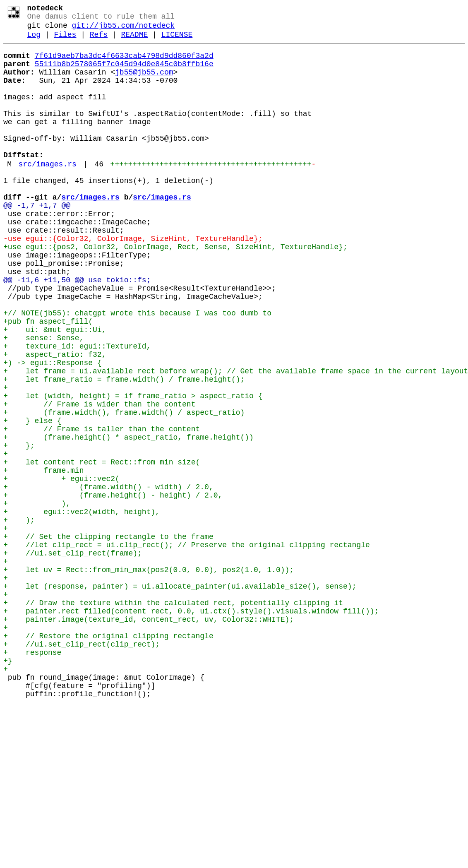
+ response (32, 776)
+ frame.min (43, 558)
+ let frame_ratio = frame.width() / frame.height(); (124, 448)
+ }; (19, 528)
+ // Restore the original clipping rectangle (108, 756)
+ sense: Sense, (43, 399)
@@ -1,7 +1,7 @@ (37, 240)
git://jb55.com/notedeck (123, 30)
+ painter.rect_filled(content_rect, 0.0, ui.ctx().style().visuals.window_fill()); (191, 726)
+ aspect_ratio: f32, (55, 418)
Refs (99, 41)
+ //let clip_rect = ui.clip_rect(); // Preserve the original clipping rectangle (187, 647)
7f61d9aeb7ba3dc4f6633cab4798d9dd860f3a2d (124, 63)
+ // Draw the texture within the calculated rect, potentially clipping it (173, 717)
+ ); (19, 617)
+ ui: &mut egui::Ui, (55, 389)
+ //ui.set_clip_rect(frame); (73, 657)
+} (8, 786)
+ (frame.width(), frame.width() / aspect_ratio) (124, 488)
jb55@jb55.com (144, 83)
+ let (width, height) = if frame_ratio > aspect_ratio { (133, 468)
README (134, 41)
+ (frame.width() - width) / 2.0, (108, 577)
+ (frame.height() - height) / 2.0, (113, 587)
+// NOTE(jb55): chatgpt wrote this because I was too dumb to (137, 369)
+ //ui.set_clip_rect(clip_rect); (82, 766)
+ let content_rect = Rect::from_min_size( (102, 548)
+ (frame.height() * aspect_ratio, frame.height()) (128, 518)
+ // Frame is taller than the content (102, 508)
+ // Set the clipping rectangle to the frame (108, 637)
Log (34, 41)
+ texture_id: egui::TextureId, (77, 409)
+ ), (37, 597)
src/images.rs (47, 193)
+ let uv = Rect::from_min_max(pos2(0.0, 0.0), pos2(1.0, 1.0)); (149, 677)
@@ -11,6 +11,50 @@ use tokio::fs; (77, 329)
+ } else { (32, 498)
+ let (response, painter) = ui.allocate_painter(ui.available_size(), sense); (180, 697)
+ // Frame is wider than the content (99, 478)
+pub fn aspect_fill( (48, 379)
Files (65, 41)
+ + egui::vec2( (61, 567)
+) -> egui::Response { (53, 428)
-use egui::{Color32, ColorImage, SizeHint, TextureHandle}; (133, 279)
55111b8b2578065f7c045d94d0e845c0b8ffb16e (124, 73)
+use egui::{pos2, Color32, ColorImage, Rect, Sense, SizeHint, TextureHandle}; (175, 289)
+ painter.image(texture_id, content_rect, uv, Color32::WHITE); (149, 736)
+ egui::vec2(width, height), (82, 607)
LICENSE (177, 41)
